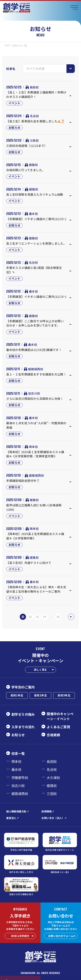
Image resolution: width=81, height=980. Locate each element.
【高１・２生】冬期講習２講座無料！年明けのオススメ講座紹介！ (36, 94)
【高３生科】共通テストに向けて (29, 563)
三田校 (32, 140)
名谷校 (32, 116)
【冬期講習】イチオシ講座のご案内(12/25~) (36, 219)
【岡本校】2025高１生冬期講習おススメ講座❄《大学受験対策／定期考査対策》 (35, 454)
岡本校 (31, 447)
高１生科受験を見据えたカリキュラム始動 (35, 194)
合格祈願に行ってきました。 (26, 170)
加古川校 (32, 393)
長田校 (32, 87)
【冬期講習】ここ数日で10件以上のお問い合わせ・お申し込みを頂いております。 (35, 323)
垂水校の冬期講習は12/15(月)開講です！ (34, 350)
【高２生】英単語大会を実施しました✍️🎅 (35, 121)
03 (37, 617)
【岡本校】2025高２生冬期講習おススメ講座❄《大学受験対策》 (35, 536)
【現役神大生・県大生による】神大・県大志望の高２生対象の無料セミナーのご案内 (36, 589)
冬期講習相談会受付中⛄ (23, 481)
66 (58, 617)
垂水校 (31, 214)
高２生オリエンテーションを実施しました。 (36, 243)
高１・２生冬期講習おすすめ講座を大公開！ (36, 374)
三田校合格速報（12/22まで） (27, 146)
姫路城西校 (34, 369)
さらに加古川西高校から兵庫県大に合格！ (35, 398)
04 (45, 617)
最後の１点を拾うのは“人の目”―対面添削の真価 (36, 425)
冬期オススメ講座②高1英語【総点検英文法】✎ (34, 270)
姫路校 (31, 165)
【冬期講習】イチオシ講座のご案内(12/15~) (36, 296)
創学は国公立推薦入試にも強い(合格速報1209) (34, 507)
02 (30, 617)
